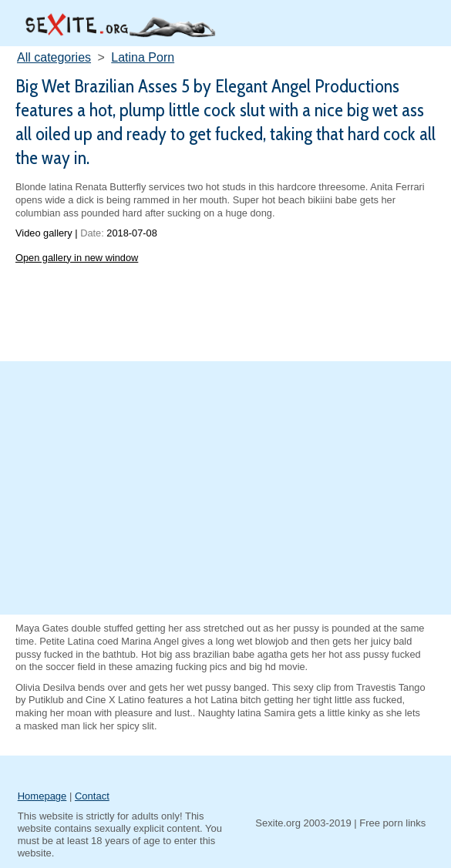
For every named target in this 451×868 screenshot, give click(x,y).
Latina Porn (143, 57)
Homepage (42, 796)
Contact (92, 796)
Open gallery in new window (77, 258)
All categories (54, 57)
